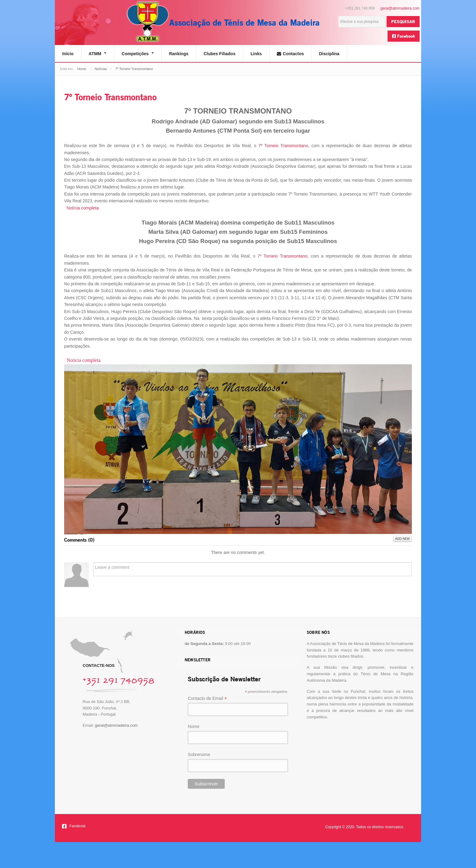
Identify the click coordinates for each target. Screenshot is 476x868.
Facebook (404, 36)
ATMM (98, 54)
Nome (193, 726)
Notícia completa (83, 208)
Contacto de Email (207, 699)
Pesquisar (403, 21)
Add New (402, 539)
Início (68, 54)
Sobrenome (199, 754)
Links (256, 54)
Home (82, 69)
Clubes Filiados (219, 54)
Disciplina (329, 54)
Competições (138, 54)
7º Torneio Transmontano (110, 97)
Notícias (101, 69)
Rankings (179, 54)
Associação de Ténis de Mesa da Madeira (244, 22)
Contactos (290, 54)
